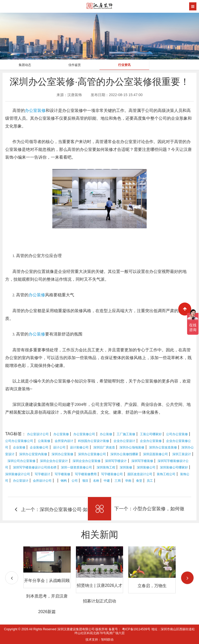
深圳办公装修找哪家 (124, 454)
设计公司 (59, 447)
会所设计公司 (42, 481)
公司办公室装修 (177, 434)
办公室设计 (21, 481)
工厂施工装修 (126, 434)
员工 (150, 481)
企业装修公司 (39, 447)
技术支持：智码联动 (99, 640)
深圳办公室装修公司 (92, 454)
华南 (128, 481)
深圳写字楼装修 (142, 461)
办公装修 (37, 295)
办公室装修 (35, 110)
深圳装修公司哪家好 (174, 467)
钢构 (64, 481)
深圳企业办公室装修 (87, 461)
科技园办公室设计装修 (94, 441)
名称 (96, 481)
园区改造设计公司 (140, 474)
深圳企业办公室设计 (54, 461)
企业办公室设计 (124, 441)
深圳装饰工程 (106, 467)
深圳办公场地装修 (132, 447)
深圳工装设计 (182, 454)
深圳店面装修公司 (155, 454)
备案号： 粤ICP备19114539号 (129, 629)
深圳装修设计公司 (18, 474)
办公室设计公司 (38, 434)
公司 (75, 481)
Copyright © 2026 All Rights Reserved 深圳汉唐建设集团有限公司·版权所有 (56, 629)
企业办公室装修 (151, 441)
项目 (85, 481)
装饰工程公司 (166, 474)
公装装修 (44, 441)
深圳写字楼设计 (116, 461)
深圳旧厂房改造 (104, 447)
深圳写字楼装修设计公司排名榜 (35, 467)
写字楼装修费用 (86, 474)
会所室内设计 (64, 441)
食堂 (139, 481)
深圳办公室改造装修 (163, 447)
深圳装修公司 (146, 467)
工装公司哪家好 (151, 434)
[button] (187, 578)
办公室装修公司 (84, 434)
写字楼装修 (62, 474)
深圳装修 (126, 467)
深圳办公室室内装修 (33, 454)
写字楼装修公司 (112, 474)
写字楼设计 (42, 474)
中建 (107, 481)
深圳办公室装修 (62, 454)
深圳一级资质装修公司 (76, 467)
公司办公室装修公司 (19, 441)
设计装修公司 (79, 447)
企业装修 (19, 447)
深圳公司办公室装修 (22, 461)
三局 (118, 481)
